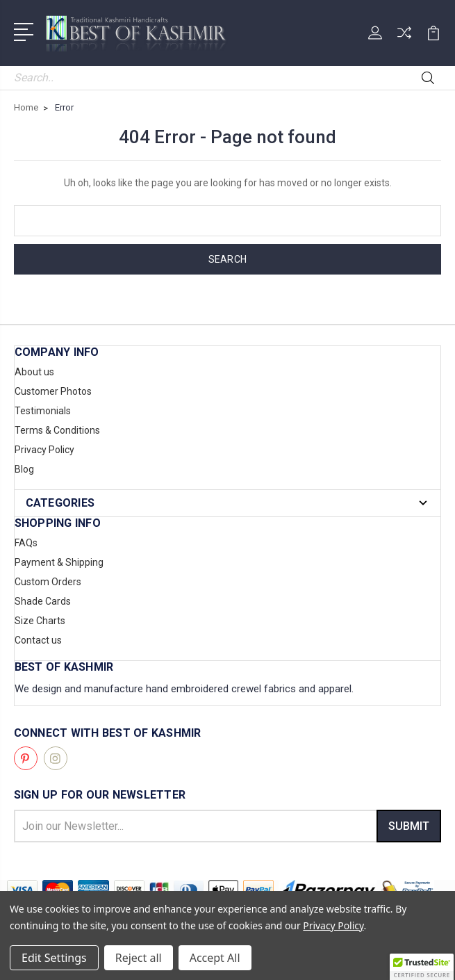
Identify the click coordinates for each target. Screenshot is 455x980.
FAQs (26, 543)
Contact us (38, 640)
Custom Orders (48, 582)
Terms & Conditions (57, 430)
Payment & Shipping (59, 562)
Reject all (139, 958)
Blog (24, 469)
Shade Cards (43, 601)
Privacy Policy (44, 450)
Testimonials (43, 411)
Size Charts (40, 621)
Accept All (215, 958)
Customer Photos (53, 391)
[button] (422, 967)
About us (34, 372)
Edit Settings (54, 958)
